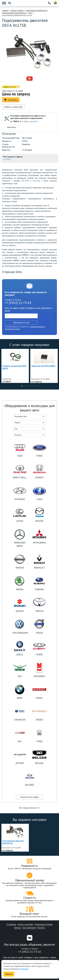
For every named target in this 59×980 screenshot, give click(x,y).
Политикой (24, 969)
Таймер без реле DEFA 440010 (43, 366)
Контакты (41, 928)
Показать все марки (29, 797)
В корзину (11, 100)
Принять (9, 974)
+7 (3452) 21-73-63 (18, 303)
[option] (18, 79)
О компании (11, 924)
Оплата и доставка (25, 924)
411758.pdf (7, 159)
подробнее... (34, 121)
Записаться (11, 127)
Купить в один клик (13, 107)
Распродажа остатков (44, 924)
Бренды (18, 928)
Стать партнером (29, 928)
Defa (38, 808)
